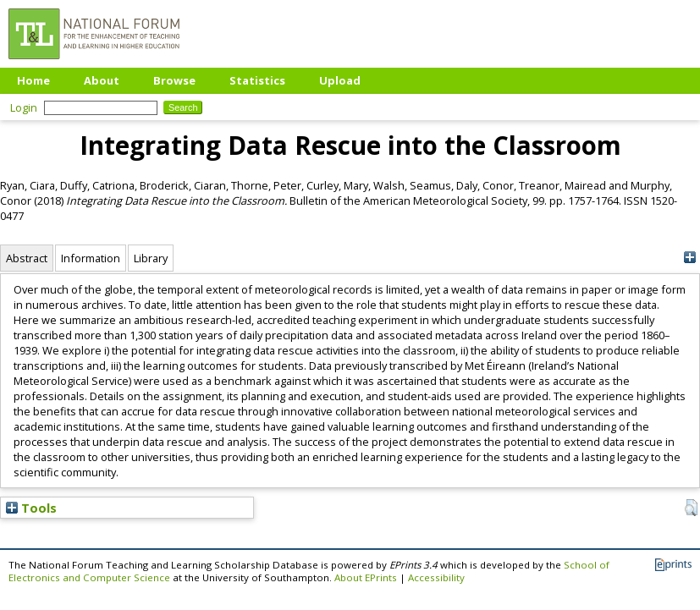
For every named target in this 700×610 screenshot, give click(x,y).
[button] (691, 508)
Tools (31, 508)
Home (33, 80)
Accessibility (436, 577)
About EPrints (366, 577)
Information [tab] (91, 258)
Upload (340, 80)
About (102, 80)
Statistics (257, 80)
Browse (174, 80)
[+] (689, 258)
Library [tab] (151, 258)
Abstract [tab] (27, 258)
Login (24, 107)
